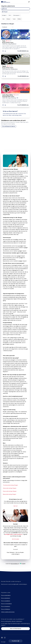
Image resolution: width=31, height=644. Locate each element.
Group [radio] (8, 19)
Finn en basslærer (6, 606)
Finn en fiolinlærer (6, 609)
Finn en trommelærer (6, 604)
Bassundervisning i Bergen (10, 494)
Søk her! (16, 506)
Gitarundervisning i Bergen (10, 488)
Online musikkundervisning (8, 612)
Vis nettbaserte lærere (9, 126)
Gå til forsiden (16, 539)
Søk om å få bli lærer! (16, 629)
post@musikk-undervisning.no (19, 584)
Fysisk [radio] (14, 19)
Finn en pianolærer (6, 595)
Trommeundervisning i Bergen (10, 485)
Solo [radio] (4, 19)
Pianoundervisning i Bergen (10, 491)
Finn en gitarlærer (6, 598)
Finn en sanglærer (6, 601)
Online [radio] (19, 19)
